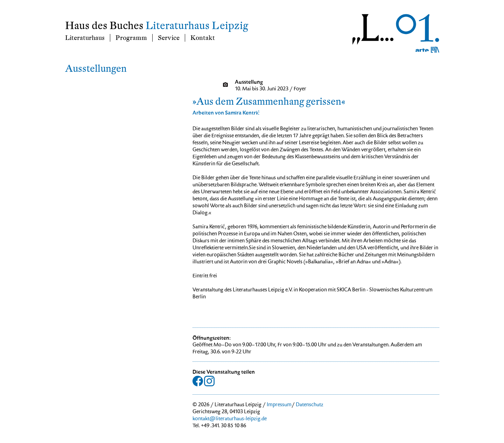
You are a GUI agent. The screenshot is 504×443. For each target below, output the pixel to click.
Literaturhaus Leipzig (197, 26)
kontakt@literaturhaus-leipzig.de (230, 419)
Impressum (279, 405)
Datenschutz (310, 405)
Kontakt (203, 38)
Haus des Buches (104, 26)
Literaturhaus (85, 38)
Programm (131, 38)
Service (169, 38)
